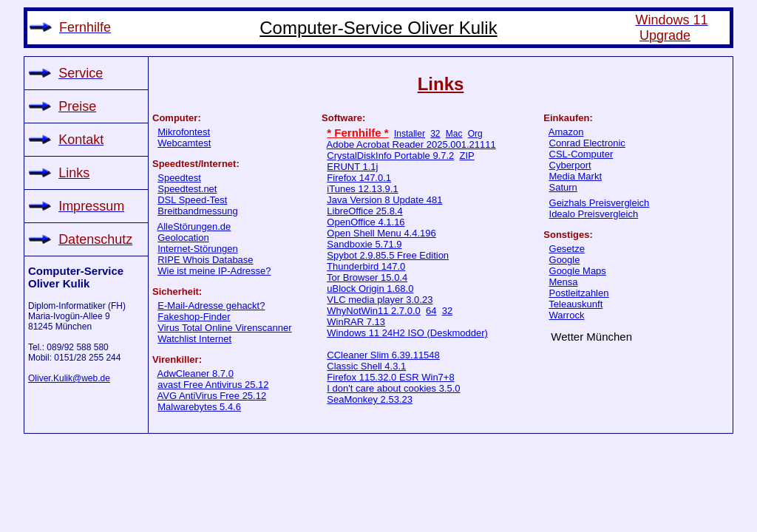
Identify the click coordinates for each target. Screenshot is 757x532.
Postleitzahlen (579, 293)
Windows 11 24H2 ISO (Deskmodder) (407, 333)
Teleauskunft (576, 304)
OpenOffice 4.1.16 (366, 222)
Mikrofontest (184, 132)
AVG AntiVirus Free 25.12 (212, 396)
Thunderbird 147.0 (366, 266)
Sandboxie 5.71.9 (364, 244)
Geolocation (183, 238)
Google (565, 260)
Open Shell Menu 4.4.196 (381, 233)
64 (431, 311)
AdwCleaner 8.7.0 (196, 374)
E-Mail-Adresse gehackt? (211, 306)
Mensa (564, 282)
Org (475, 134)
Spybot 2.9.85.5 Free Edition (388, 255)
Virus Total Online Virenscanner (224, 328)
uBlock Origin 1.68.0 (370, 289)
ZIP (467, 156)
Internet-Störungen (197, 249)
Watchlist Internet (194, 339)
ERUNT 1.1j (352, 167)
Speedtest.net (187, 189)
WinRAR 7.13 (356, 322)
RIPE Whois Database (205, 260)
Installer (410, 134)
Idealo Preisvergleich (594, 214)
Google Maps (578, 271)
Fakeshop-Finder (194, 317)
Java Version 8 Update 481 (384, 200)
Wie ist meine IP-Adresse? (214, 271)
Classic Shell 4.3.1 (366, 366)
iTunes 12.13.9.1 (362, 189)
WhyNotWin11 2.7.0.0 (373, 311)
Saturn (563, 187)
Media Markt (576, 176)
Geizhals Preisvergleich (600, 203)
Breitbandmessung (197, 211)
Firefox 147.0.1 (359, 178)
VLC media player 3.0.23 (380, 300)
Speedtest (179, 178)
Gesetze (567, 249)
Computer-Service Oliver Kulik (378, 28)
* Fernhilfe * (357, 133)
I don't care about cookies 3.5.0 (393, 388)
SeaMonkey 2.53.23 (370, 399)
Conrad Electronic (587, 143)
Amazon (566, 132)
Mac (454, 134)
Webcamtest (184, 143)
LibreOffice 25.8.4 (364, 211)
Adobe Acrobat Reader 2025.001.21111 (411, 144)
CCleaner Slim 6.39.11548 (383, 355)
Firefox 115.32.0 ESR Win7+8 (390, 377)
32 (435, 134)
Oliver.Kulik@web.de (69, 378)
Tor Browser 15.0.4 (367, 277)
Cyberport (570, 165)
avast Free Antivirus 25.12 (213, 385)
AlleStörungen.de (194, 226)
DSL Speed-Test (192, 200)
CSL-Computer (581, 154)
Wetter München (591, 337)
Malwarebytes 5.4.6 (199, 407)
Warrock (567, 315)
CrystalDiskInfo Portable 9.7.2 (390, 156)
